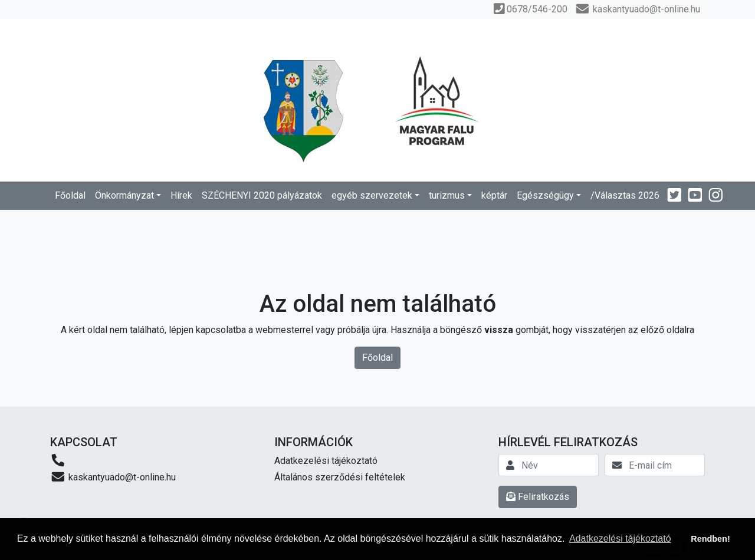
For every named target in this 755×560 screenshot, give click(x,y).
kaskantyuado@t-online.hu (113, 477)
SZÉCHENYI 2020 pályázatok (262, 195)
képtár (494, 195)
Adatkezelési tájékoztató (326, 461)
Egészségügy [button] (545, 195)
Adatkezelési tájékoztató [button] (620, 538)
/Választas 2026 (625, 195)
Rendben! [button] (710, 539)
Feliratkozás (538, 497)
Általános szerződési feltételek (340, 477)
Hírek (181, 195)
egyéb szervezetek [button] (372, 195)
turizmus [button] (447, 195)
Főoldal (70, 195)
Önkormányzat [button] (124, 195)
